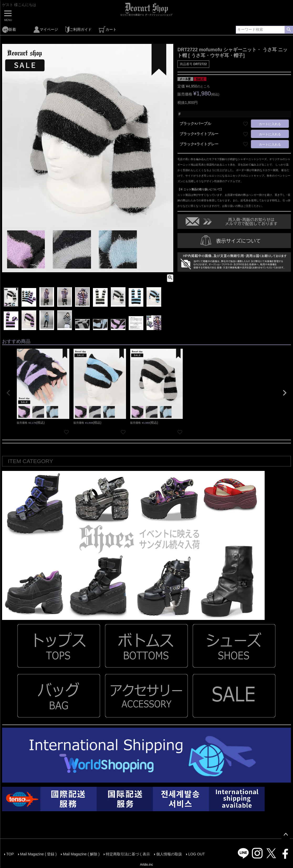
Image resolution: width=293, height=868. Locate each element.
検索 (289, 30)
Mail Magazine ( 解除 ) (81, 854)
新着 (9, 30)
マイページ (46, 30)
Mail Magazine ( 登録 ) (38, 854)
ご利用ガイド (78, 30)
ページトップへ (286, 835)
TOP (10, 854)
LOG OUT (197, 854)
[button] (8, 393)
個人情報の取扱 (169, 854)
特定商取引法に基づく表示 (128, 854)
